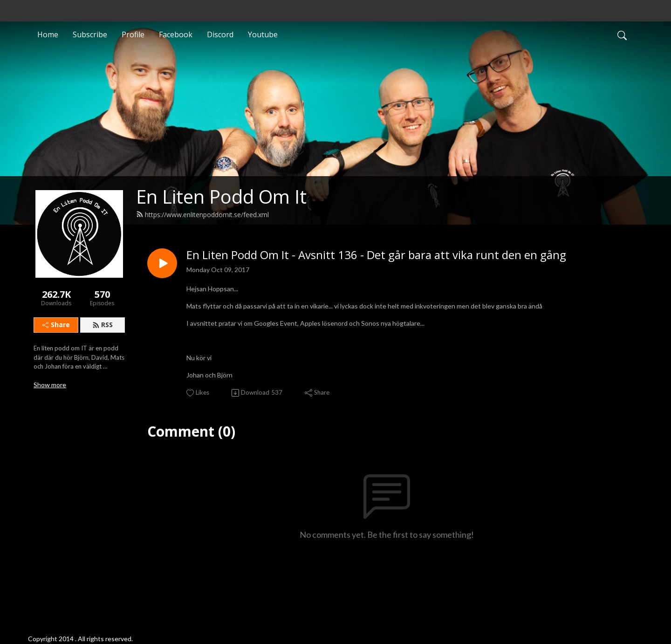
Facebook (176, 34)
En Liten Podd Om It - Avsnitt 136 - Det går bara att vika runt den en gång (376, 255)
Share (56, 325)
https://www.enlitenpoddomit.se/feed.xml (202, 215)
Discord (220, 34)
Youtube (263, 34)
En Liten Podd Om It (221, 196)
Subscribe (90, 34)
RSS (103, 325)
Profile (133, 34)
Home (48, 34)
